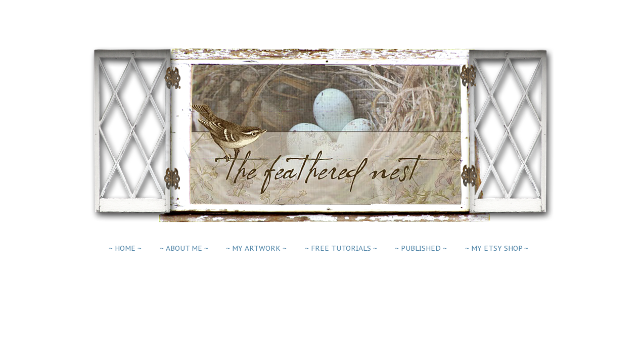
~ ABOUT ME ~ (184, 248)
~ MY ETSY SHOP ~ (497, 248)
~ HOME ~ (125, 248)
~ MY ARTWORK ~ (256, 248)
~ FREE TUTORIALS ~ (341, 248)
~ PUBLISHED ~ (421, 248)
